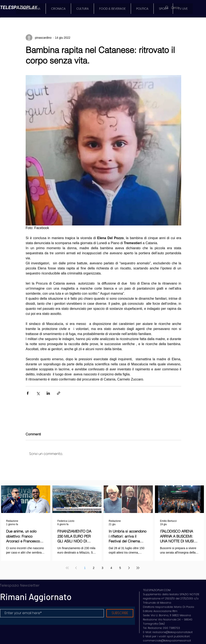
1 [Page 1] (85, 568)
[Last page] (138, 568)
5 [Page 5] (120, 568)
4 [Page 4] (111, 568)
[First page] (67, 568)
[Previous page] (76, 568)
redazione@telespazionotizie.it (172, 632)
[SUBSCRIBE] (120, 613)
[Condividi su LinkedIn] (48, 393)
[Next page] (129, 568)
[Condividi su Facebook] (28, 393)
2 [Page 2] (94, 568)
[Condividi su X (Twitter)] (38, 393)
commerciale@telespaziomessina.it (167, 641)
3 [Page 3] (103, 568)
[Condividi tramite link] (59, 393)
